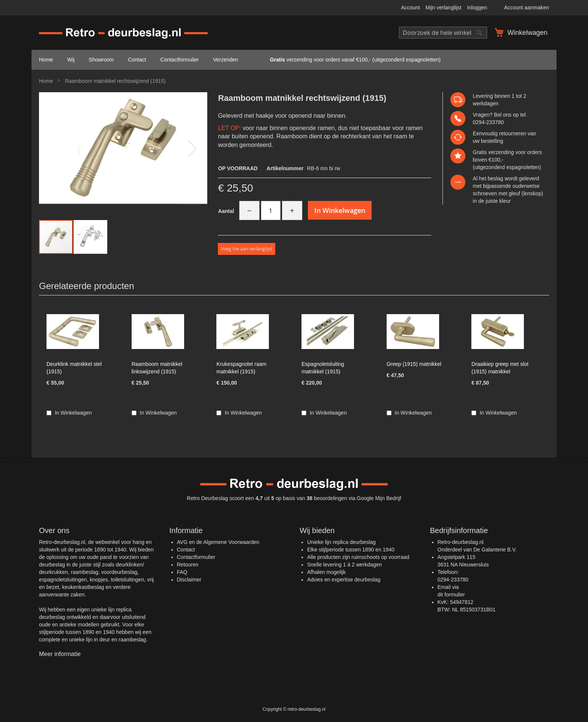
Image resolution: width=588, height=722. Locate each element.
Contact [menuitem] (137, 60)
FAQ (182, 572)
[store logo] (123, 34)
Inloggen (477, 7)
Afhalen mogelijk (326, 572)
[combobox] (443, 33)
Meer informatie (60, 654)
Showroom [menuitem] (101, 60)
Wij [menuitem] (71, 60)
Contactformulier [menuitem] (180, 60)
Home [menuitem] (46, 60)
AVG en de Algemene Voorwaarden (218, 542)
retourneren (513, 133)
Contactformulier (196, 557)
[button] (192, 148)
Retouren (188, 565)
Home (46, 81)
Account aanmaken (526, 7)
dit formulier (451, 595)
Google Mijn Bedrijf (379, 498)
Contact (186, 550)
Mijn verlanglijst (444, 7)
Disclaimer (189, 580)
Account (410, 7)
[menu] (294, 60)
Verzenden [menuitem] (226, 60)
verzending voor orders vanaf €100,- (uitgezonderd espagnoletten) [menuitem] (346, 60)
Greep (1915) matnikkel (414, 364)
